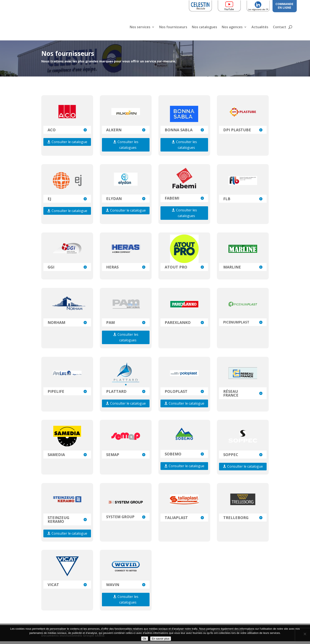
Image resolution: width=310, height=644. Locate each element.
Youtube (236, 5)
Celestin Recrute (201, 5)
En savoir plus (161, 639)
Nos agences (232, 27)
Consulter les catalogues (128, 147)
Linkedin (265, 5)
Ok (145, 639)
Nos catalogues (204, 27)
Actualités (260, 27)
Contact (280, 27)
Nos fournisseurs (173, 27)
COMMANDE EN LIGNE (284, 6)
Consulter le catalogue (69, 145)
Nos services (140, 27)
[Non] (305, 634)
